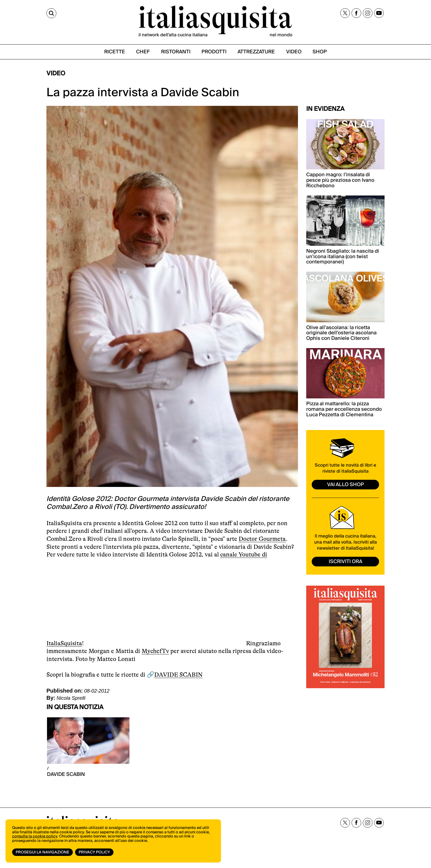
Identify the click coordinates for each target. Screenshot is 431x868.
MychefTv (155, 651)
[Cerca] (51, 13)
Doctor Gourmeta (262, 539)
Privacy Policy (94, 852)
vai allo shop (346, 485)
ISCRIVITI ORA (346, 562)
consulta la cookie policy (35, 836)
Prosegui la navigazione (42, 852)
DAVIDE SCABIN (178, 675)
